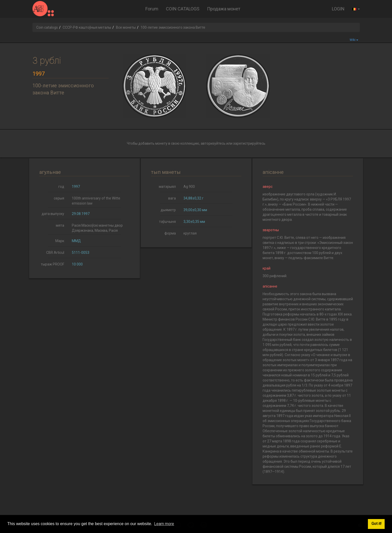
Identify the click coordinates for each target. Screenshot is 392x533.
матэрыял (167, 187)
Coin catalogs (47, 27)
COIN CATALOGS (183, 9)
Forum (152, 9)
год (61, 187)
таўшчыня (167, 222)
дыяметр (168, 210)
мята (60, 225)
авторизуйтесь (213, 143)
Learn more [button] (164, 524)
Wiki (354, 40)
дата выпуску (53, 214)
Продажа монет (224, 9)
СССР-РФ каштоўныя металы (87, 27)
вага (172, 198)
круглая (190, 233)
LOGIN (338, 9)
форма (170, 233)
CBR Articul (55, 253)
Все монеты (126, 27)
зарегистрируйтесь (249, 143)
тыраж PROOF (53, 264)
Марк (60, 241)
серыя (59, 198)
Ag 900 (189, 187)
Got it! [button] (376, 524)
